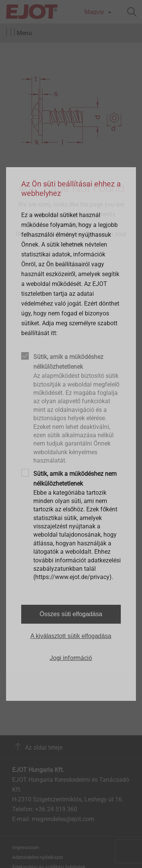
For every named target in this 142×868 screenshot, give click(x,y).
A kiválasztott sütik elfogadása (71, 636)
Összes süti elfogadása (71, 614)
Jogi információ (71, 658)
